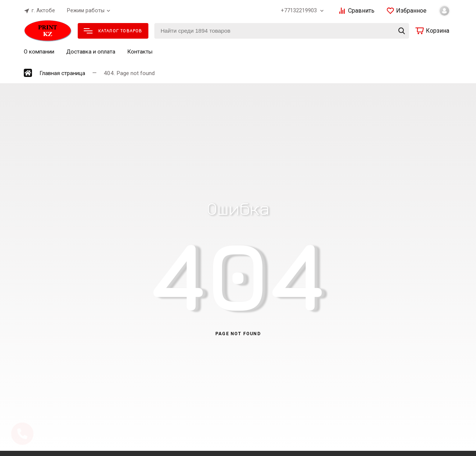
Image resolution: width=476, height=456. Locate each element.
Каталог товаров (113, 31)
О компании (39, 52)
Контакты (140, 52)
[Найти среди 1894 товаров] (282, 31)
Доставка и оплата (91, 52)
